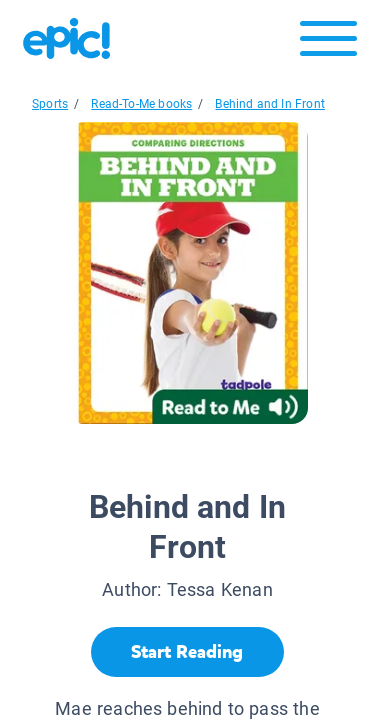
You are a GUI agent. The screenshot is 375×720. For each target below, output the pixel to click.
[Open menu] (328, 43)
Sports (50, 104)
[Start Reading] (187, 652)
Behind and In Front (269, 104)
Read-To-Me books (141, 104)
